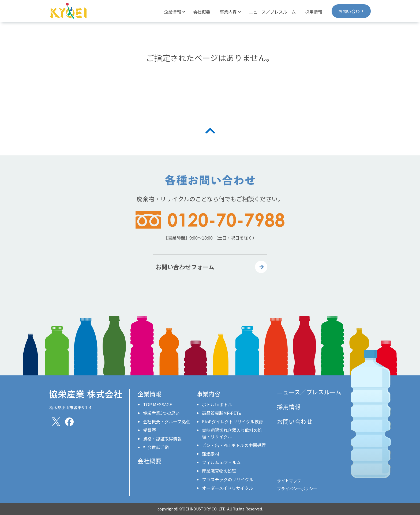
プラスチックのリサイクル (228, 479)
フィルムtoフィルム (221, 462)
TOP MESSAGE (157, 404)
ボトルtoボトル (217, 404)
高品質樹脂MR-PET (222, 413)
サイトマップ (289, 481)
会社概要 (202, 12)
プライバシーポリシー (297, 489)
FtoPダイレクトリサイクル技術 (232, 421)
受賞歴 (149, 430)
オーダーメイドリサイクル (228, 488)
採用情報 (314, 12)
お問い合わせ (351, 11)
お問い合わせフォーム (185, 267)
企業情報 (149, 394)
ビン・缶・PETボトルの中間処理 (234, 445)
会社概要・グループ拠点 (166, 421)
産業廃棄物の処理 (219, 471)
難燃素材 (211, 454)
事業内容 (208, 394)
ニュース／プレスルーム (272, 12)
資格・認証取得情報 (162, 439)
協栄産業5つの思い (161, 413)
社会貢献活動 (156, 447)
